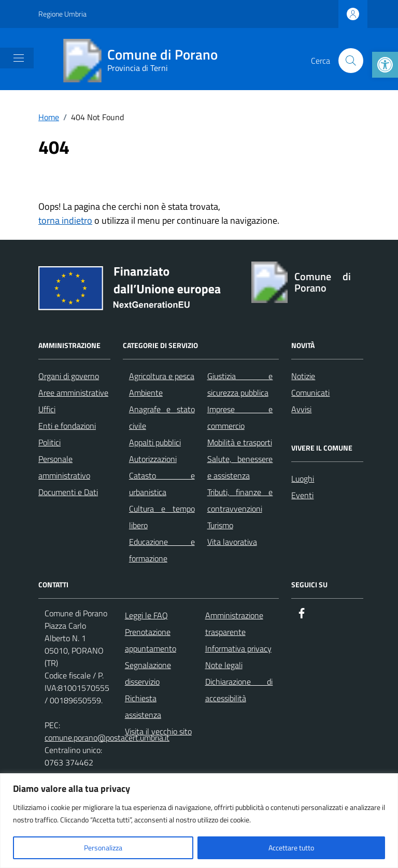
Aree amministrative (73, 393)
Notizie (303, 376)
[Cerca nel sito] (351, 61)
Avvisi (301, 409)
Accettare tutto (291, 848)
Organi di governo (69, 376)
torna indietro (65, 220)
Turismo (220, 525)
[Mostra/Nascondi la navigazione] (19, 58)
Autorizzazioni (153, 459)
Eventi (302, 495)
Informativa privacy (238, 648)
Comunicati (310, 393)
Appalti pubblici (155, 442)
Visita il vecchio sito (158, 731)
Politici (49, 442)
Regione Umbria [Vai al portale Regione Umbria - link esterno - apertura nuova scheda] (62, 14)
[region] (199, 821)
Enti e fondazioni (67, 426)
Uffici (47, 409)
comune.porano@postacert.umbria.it (107, 737)
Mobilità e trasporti (240, 442)
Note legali (224, 665)
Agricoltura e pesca (162, 376)
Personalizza (103, 848)
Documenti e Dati (68, 492)
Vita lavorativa (232, 542)
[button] (385, 65)
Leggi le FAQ (146, 615)
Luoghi (303, 479)
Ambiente (146, 393)
